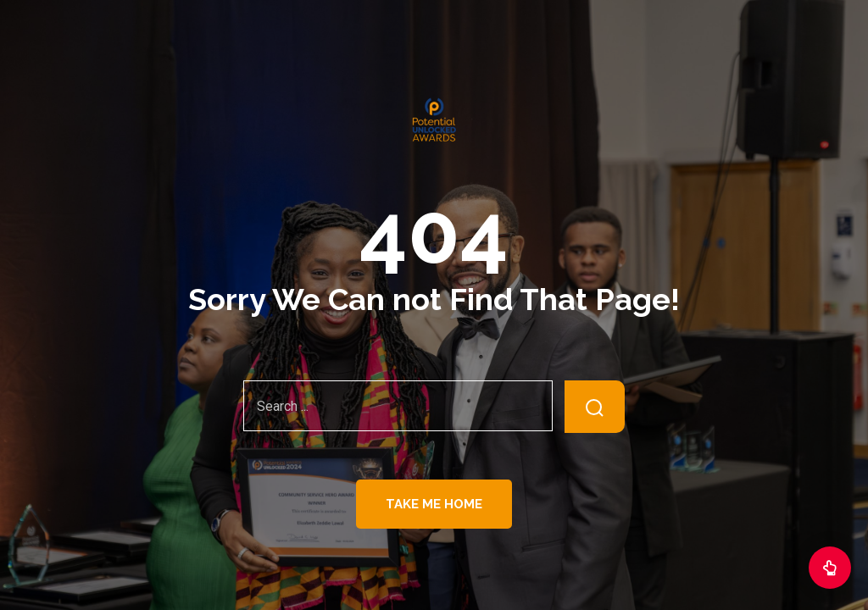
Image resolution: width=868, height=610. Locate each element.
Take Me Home (434, 504)
